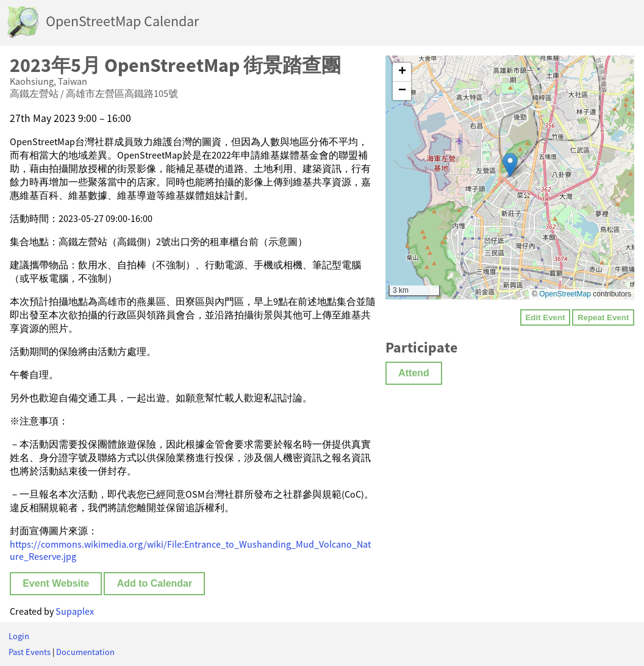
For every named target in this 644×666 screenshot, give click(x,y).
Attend (414, 373)
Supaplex (75, 611)
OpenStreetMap (565, 294)
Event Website (56, 583)
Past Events (30, 652)
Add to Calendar (155, 583)
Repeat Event (603, 317)
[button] (510, 165)
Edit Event (545, 317)
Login (19, 636)
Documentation (85, 652)
